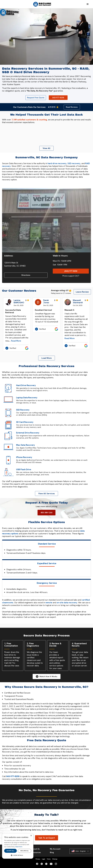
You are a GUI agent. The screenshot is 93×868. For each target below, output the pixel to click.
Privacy (38, 859)
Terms (49, 859)
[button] (88, 4)
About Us (36, 849)
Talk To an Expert (47, 838)
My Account (55, 849)
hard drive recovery (57, 163)
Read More (16, 341)
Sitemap (55, 859)
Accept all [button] (11, 851)
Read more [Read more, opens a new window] (19, 847)
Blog (52, 852)
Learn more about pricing (46, 506)
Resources (36, 852)
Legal (43, 859)
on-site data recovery (67, 603)
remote (49, 603)
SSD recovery (74, 163)
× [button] (31, 836)
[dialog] (18, 846)
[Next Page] (47, 358)
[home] (43, 4)
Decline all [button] (25, 851)
